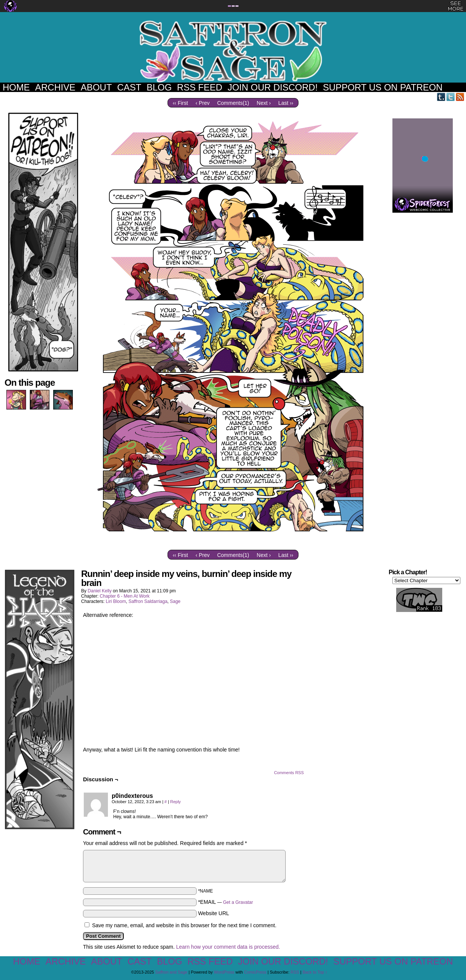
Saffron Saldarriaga (148, 601)
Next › (264, 103)
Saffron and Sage (233, 51)
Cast (129, 87)
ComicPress (255, 972)
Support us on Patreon (383, 87)
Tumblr (441, 97)
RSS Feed (200, 87)
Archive (55, 87)
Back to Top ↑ (315, 972)
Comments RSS (289, 773)
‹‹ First (180, 103)
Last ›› (286, 103)
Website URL (214, 913)
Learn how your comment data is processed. (228, 947)
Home (16, 87)
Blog (159, 87)
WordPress (224, 972)
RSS (460, 97)
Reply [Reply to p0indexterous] (175, 802)
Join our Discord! (273, 87)
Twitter (451, 97)
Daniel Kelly (99, 591)
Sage (175, 601)
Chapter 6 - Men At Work (125, 596)
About (96, 87)
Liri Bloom (116, 601)
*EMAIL (226, 902)
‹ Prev (202, 103)
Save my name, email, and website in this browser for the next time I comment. (184, 925)
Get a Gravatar (238, 902)
